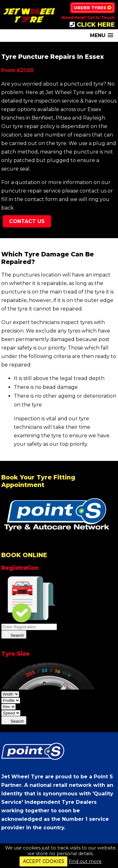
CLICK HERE (92, 25)
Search (14, 634)
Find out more (85, 861)
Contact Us (27, 221)
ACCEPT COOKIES (44, 861)
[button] (102, 35)
